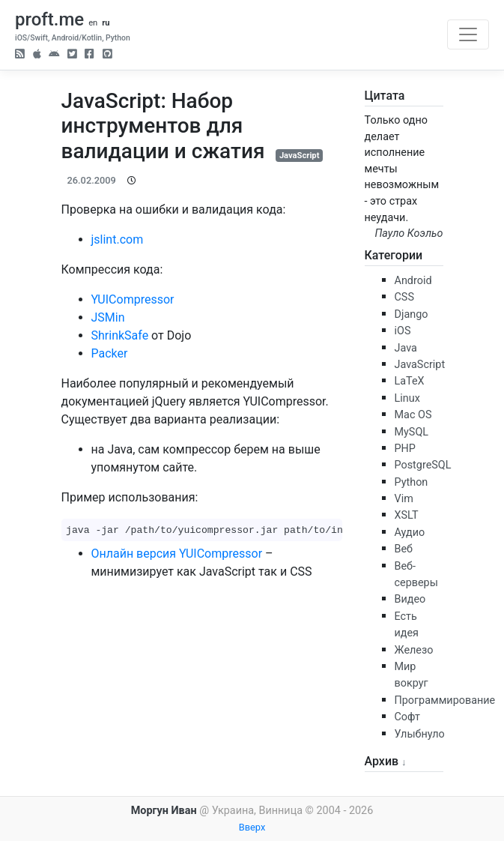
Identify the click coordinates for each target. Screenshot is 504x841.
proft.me (49, 19)
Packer (110, 353)
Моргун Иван (164, 811)
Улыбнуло (420, 734)
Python (412, 482)
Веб (404, 549)
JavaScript (300, 156)
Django (412, 314)
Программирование (445, 700)
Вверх (252, 827)
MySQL (412, 432)
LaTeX (410, 381)
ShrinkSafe (120, 335)
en (93, 23)
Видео (410, 599)
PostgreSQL (423, 465)
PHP (405, 449)
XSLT (407, 515)
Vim (404, 499)
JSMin (108, 317)
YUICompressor (133, 299)
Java (406, 348)
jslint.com (118, 239)
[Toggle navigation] (468, 34)
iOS (403, 331)
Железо (414, 650)
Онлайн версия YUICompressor (177, 554)
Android (413, 281)
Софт (407, 717)
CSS (404, 297)
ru (106, 23)
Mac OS (413, 415)
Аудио (410, 533)
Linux (407, 398)
